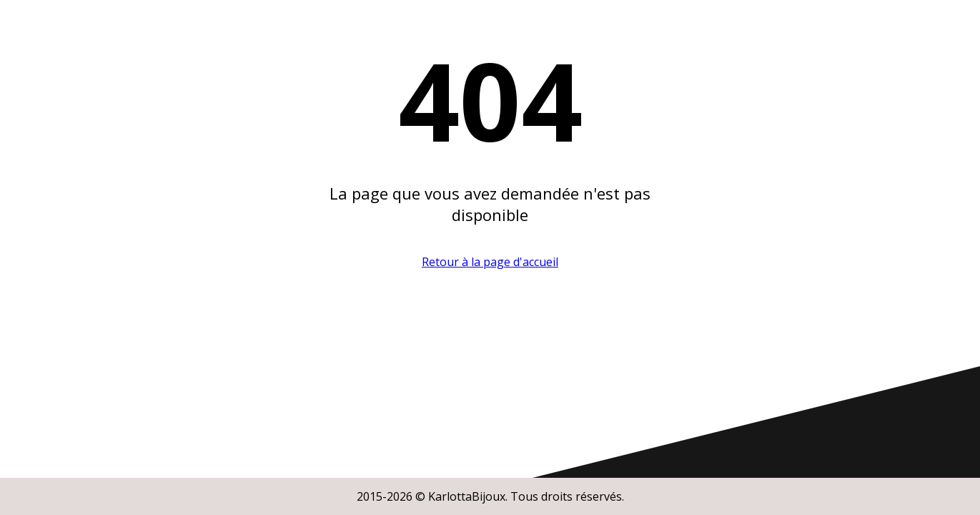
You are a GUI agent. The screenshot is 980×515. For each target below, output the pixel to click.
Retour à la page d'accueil (490, 262)
